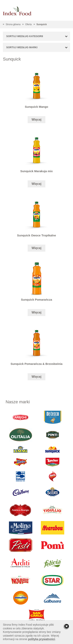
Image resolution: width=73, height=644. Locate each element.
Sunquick (42, 24)
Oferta (29, 24)
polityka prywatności (41, 639)
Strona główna (13, 24)
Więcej (36, 120)
